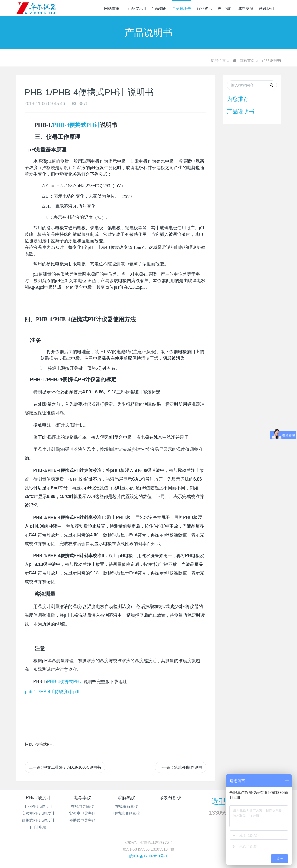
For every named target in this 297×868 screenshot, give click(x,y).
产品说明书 (182, 8)
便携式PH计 (46, 744)
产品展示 (137, 8)
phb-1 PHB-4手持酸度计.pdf (52, 692)
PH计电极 (38, 827)
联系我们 (266, 8)
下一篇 (181, 767)
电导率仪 (82, 798)
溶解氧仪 (127, 798)
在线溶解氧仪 (127, 806)
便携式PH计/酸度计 (38, 820)
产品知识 (159, 8)
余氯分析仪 (170, 798)
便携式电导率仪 (82, 820)
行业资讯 (204, 8)
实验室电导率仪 (82, 813)
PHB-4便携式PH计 (76, 125)
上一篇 (65, 767)
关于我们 (225, 8)
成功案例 (246, 8)
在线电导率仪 (82, 806)
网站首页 (112, 8)
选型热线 (226, 801)
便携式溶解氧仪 (127, 813)
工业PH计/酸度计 (38, 806)
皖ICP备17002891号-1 (148, 856)
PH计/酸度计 (38, 798)
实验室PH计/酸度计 (38, 813)
